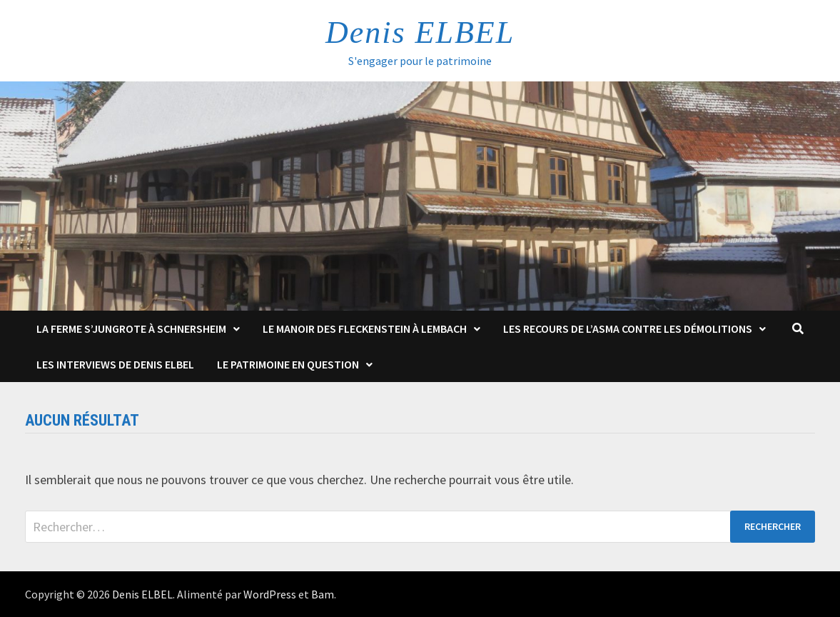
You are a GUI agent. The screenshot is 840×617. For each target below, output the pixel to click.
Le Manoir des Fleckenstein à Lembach (365, 328)
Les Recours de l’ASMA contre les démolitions (628, 328)
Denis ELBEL (420, 32)
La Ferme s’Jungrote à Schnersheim (131, 328)
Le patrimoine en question (288, 364)
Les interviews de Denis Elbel (115, 364)
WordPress (270, 594)
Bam (323, 594)
